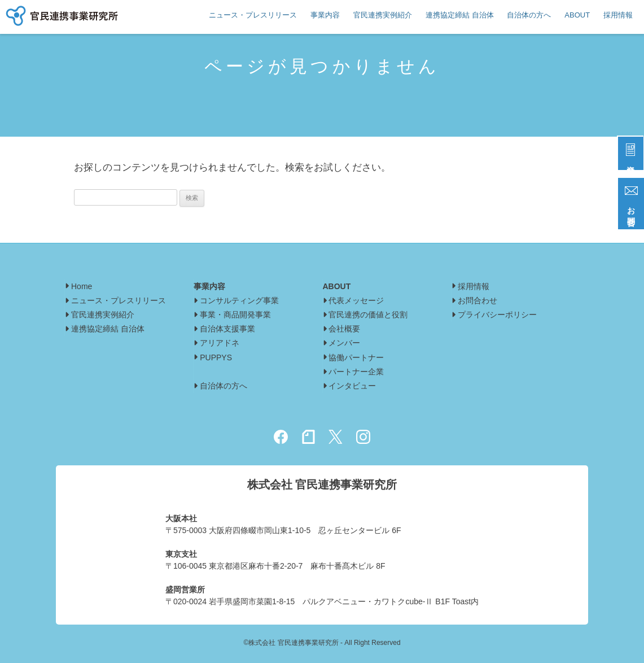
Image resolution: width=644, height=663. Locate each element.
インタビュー (356, 386)
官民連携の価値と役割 (368, 315)
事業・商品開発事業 (235, 315)
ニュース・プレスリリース (253, 15)
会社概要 (344, 329)
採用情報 (618, 15)
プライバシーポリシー (497, 315)
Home (82, 286)
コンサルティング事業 (239, 300)
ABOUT (577, 15)
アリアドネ (220, 343)
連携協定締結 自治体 (460, 15)
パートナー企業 (356, 372)
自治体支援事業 (227, 329)
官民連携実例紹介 (383, 15)
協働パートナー (356, 357)
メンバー (344, 343)
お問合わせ (477, 300)
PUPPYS (216, 357)
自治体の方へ (529, 15)
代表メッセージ (356, 300)
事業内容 (325, 15)
